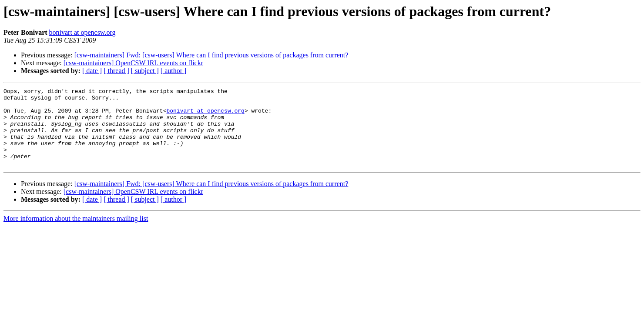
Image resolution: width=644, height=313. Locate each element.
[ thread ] (116, 71)
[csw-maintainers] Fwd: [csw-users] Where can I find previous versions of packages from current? (211, 55)
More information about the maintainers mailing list (76, 234)
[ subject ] (145, 71)
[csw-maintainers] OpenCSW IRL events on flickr (133, 63)
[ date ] (92, 71)
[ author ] (174, 71)
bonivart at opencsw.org (82, 32)
